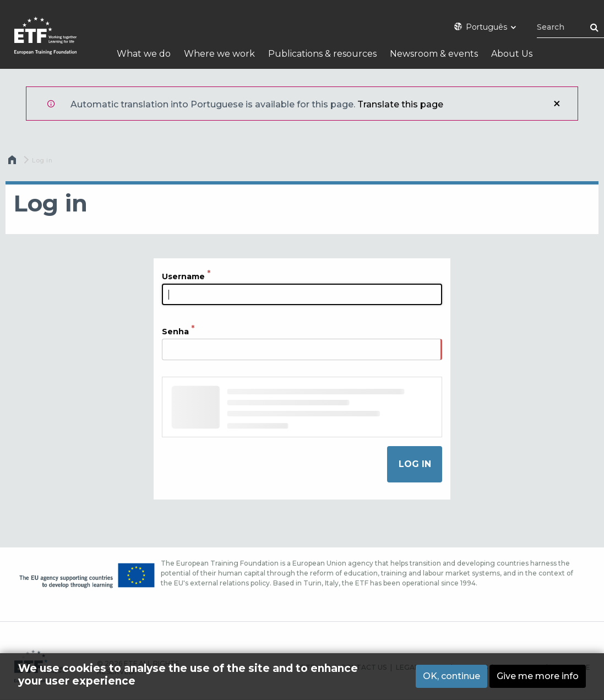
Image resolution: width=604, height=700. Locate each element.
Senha (175, 332)
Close (557, 104)
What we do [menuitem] (144, 54)
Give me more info (538, 676)
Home (13, 162)
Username (183, 276)
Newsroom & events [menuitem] (434, 54)
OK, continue (451, 676)
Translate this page (400, 104)
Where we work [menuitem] (219, 54)
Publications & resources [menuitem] (322, 54)
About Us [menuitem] (512, 54)
